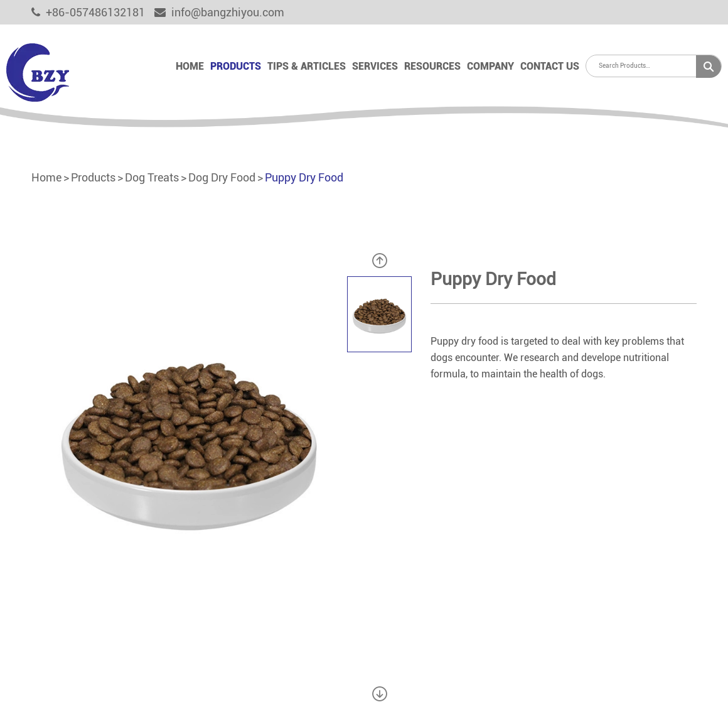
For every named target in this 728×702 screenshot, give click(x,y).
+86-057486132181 (88, 12)
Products (236, 66)
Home (190, 66)
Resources (432, 66)
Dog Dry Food (222, 177)
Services (375, 66)
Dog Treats (152, 177)
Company (490, 66)
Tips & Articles (307, 66)
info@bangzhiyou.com (219, 12)
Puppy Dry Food (304, 177)
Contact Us (550, 66)
